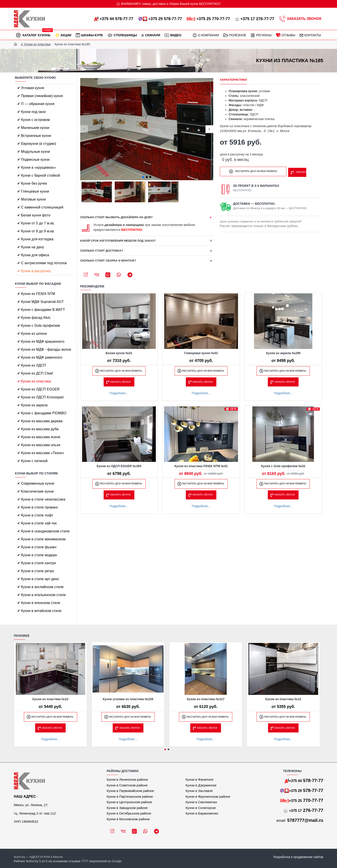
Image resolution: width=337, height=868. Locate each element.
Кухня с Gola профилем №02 (283, 466)
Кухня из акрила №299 (283, 353)
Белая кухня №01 (119, 353)
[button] (84, 129)
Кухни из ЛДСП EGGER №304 (119, 466)
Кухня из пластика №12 (283, 699)
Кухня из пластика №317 (206, 699)
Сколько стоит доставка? (102, 251)
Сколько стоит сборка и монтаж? (108, 261)
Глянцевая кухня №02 (201, 353)
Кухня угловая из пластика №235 (128, 699)
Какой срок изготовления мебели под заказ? (118, 241)
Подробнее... (119, 393)
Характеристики (233, 80)
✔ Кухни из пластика (36, 44)
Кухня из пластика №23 (50, 699)
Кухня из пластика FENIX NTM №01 (201, 466)
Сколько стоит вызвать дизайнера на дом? (116, 217)
